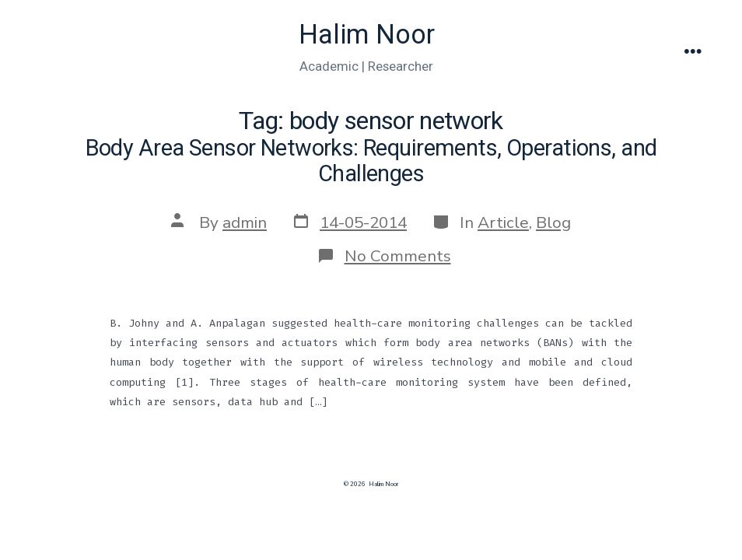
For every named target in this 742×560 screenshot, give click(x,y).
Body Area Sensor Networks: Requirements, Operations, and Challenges (371, 161)
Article (503, 222)
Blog (553, 222)
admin (245, 222)
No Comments (398, 256)
